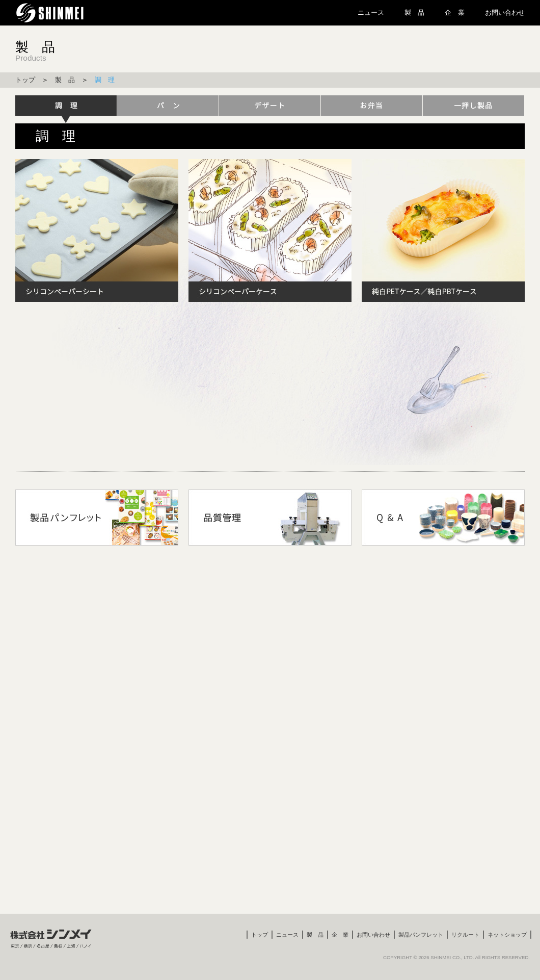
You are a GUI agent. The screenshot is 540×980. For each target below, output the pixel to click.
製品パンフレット (421, 935)
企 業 (455, 12)
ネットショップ (507, 935)
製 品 (414, 12)
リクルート (465, 935)
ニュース (371, 12)
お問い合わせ (505, 12)
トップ (25, 80)
